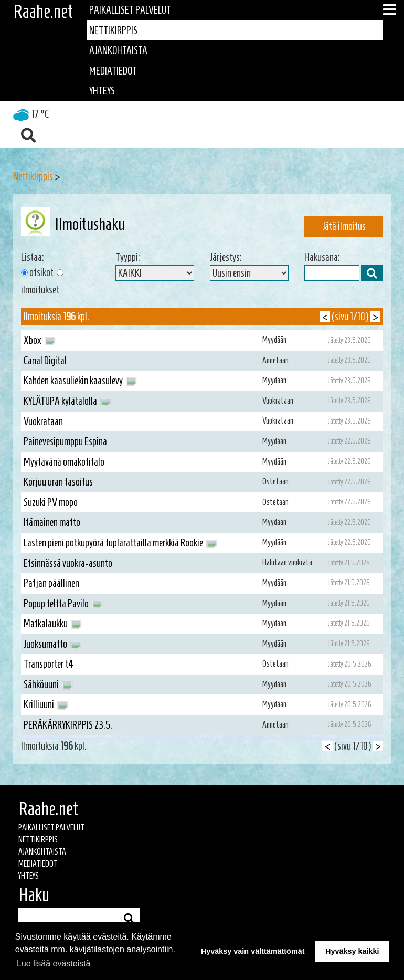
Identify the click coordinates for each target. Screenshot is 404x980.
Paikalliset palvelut (130, 10)
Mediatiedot (113, 71)
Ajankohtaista (118, 50)
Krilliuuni (46, 705)
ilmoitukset (40, 290)
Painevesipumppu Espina (65, 441)
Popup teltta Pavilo (63, 604)
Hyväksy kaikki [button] (352, 951)
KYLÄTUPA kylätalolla (67, 402)
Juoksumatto (52, 645)
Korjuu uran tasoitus (58, 482)
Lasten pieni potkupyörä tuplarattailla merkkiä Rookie (120, 543)
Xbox (40, 341)
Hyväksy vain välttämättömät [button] (253, 951)
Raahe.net (43, 12)
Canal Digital (45, 361)
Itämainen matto (52, 522)
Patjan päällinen (51, 583)
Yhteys (102, 91)
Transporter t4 (49, 664)
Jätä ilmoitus (344, 226)
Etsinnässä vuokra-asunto (68, 563)
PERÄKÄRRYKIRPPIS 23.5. (68, 725)
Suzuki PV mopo (51, 502)
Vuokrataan (43, 421)
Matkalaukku (53, 624)
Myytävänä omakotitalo (64, 462)
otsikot (41, 272)
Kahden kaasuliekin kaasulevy (80, 381)
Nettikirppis (113, 30)
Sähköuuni (48, 685)
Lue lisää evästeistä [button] (54, 963)
